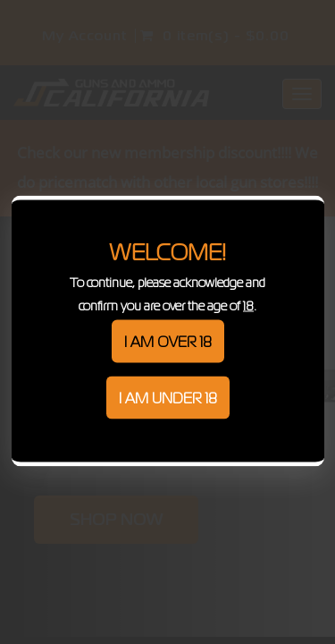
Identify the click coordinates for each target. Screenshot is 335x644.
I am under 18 (168, 398)
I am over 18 (168, 342)
